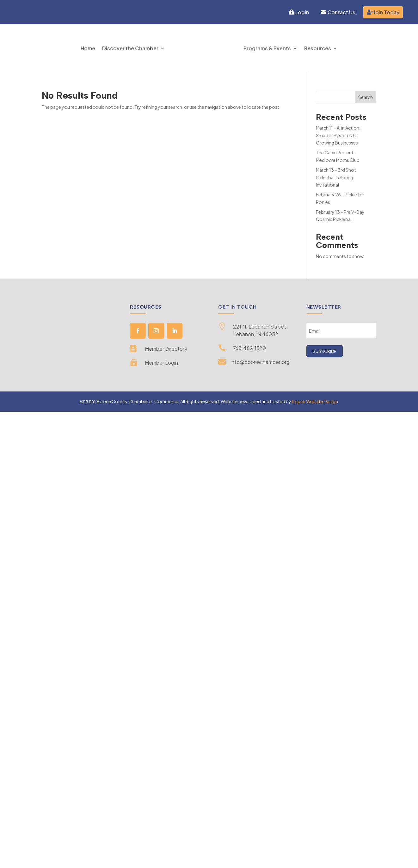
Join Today (386, 12)
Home (88, 48)
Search (366, 97)
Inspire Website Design (315, 401)
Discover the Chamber (130, 48)
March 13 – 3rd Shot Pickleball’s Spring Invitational (336, 177)
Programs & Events (267, 48)
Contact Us (341, 12)
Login (302, 12)
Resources (318, 48)
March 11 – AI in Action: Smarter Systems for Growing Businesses (338, 135)
